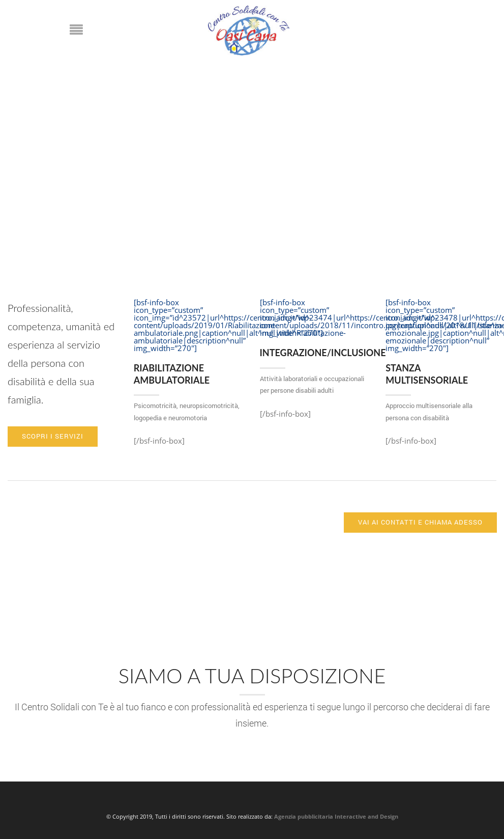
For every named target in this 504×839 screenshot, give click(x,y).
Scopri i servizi (53, 436)
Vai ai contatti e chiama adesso (420, 522)
